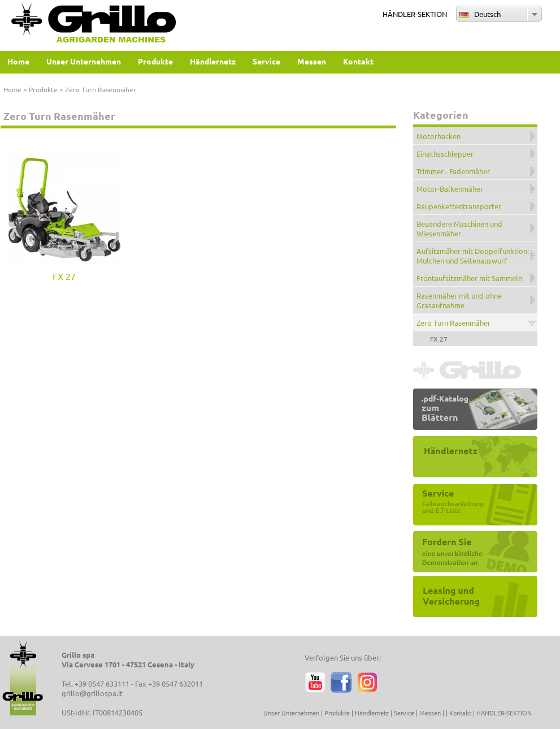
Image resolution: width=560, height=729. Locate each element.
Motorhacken (439, 136)
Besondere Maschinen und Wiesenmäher (459, 228)
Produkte (43, 89)
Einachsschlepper (445, 154)
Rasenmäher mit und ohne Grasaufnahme (459, 300)
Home (12, 89)
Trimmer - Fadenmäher (453, 171)
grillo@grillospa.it (92, 693)
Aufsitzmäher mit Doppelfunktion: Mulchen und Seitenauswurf (473, 256)
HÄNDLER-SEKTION (415, 14)
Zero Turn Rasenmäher (453, 323)
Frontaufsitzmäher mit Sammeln (469, 278)
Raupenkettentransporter (459, 206)
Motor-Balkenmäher (450, 189)
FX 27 (64, 276)
